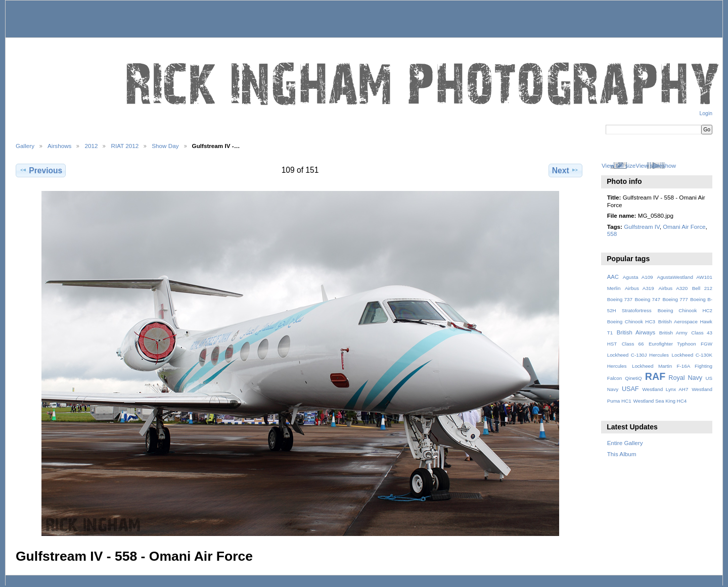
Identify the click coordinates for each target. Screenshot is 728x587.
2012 (91, 146)
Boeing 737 (620, 299)
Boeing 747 (648, 299)
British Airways (636, 332)
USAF (630, 389)
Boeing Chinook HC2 (685, 310)
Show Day (165, 146)
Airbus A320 (673, 288)
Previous (41, 170)
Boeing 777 (675, 299)
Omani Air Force (684, 227)
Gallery (25, 146)
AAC (613, 277)
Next (565, 170)
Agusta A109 (638, 277)
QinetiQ (633, 378)
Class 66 (633, 344)
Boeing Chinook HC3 (631, 322)
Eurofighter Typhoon (672, 344)
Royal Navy (685, 378)
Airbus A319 (640, 288)
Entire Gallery (625, 443)
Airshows (59, 146)
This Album (622, 454)
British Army (673, 333)
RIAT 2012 (125, 146)
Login (706, 113)
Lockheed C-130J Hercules (638, 355)
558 (612, 234)
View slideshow (656, 165)
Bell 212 (702, 288)
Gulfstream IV (642, 227)
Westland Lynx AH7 (665, 389)
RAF (655, 376)
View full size (619, 165)
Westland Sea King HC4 (660, 401)
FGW (707, 344)
